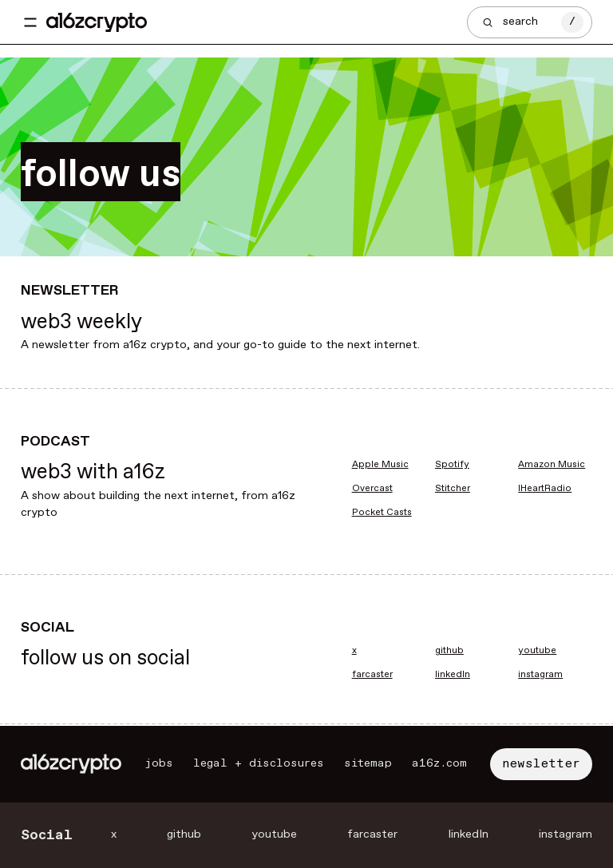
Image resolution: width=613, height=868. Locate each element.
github (449, 651)
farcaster (372, 675)
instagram (540, 675)
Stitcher (453, 489)
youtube (537, 651)
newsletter (541, 764)
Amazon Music (552, 465)
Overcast (372, 489)
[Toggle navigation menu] (30, 22)
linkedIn (453, 675)
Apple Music (380, 465)
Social (47, 835)
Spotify (452, 465)
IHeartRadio (545, 489)
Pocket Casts (382, 513)
